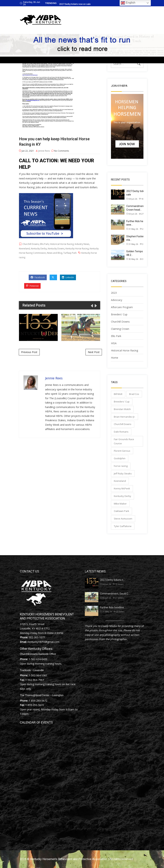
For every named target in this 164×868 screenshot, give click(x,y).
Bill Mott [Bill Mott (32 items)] (118, 394)
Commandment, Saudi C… (115, 594)
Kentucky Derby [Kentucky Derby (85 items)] (123, 496)
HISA (114, 343)
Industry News (82, 244)
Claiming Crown (120, 329)
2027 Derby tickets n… (112, 580)
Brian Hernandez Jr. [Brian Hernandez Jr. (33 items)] (124, 417)
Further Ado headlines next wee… (142, 223)
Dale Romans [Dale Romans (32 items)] (121, 432)
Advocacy (117, 300)
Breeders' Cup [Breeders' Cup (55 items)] (122, 402)
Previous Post (29, 352)
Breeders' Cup (119, 314)
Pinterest (32, 286)
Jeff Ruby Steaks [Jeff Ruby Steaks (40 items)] (123, 473)
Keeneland (24, 249)
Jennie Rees (44, 151)
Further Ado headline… (113, 607)
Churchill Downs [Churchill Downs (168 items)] (123, 424)
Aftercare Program (122, 307)
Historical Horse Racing (62, 244)
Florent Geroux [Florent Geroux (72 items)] (122, 451)
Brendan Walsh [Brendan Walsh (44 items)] (122, 409)
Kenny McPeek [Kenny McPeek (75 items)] (122, 488)
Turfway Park (70, 253)
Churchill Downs (31, 244)
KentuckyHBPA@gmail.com (43, 642)
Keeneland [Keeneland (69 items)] (120, 481)
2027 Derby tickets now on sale (75, 4)
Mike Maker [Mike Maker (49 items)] (120, 504)
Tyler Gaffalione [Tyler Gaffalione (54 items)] (123, 526)
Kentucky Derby (39, 249)
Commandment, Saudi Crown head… (139, 208)
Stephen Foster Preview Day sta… (142, 238)
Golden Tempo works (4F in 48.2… (142, 253)
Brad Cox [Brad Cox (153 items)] (134, 394)
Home (115, 358)
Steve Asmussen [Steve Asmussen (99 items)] (123, 519)
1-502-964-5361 (38, 675)
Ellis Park (44, 244)
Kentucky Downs (56, 249)
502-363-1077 (37, 637)
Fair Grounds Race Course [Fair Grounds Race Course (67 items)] (124, 441)
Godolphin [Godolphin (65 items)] (120, 458)
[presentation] (92, 306)
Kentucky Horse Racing (77, 249)
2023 (114, 293)
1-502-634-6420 (38, 659)
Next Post (94, 352)
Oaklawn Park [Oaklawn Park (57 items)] (122, 511)
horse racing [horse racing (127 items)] (121, 466)
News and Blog (55, 253)
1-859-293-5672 (38, 701)
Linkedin (68, 277)
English (128, 3)
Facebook (38, 277)
